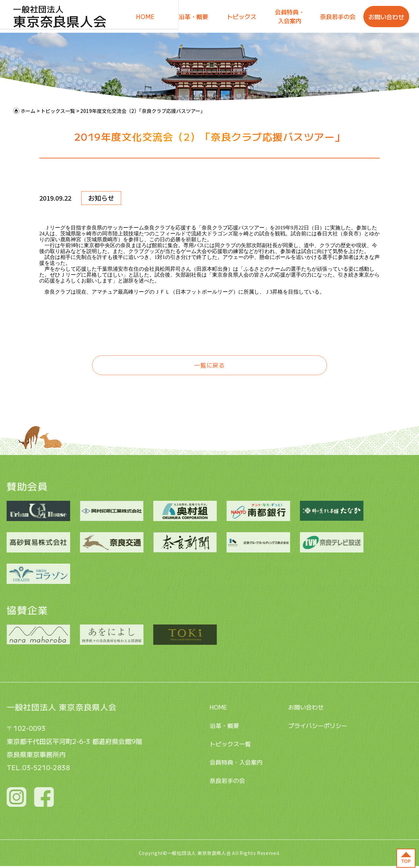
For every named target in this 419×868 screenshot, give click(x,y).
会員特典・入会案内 (290, 16)
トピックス (242, 16)
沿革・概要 (193, 16)
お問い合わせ (386, 17)
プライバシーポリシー (296, 725)
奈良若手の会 (338, 16)
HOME (145, 16)
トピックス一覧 (207, 744)
